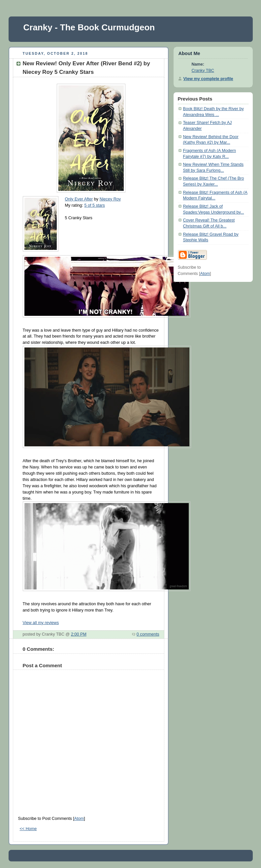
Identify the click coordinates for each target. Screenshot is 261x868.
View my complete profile (208, 79)
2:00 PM (79, 634)
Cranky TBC (203, 71)
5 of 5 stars (94, 205)
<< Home (28, 829)
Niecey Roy (110, 199)
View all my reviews (41, 623)
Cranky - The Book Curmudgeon (89, 27)
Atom (79, 819)
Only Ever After (79, 199)
